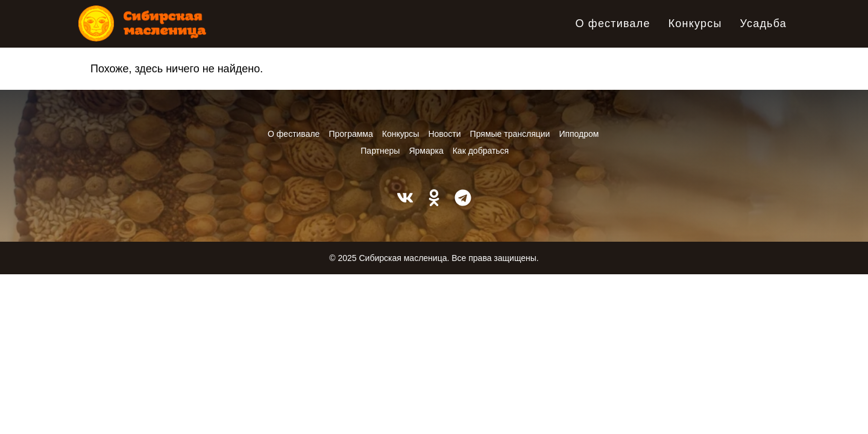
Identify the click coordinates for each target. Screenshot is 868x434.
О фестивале (612, 24)
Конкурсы (695, 24)
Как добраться (481, 151)
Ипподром (579, 134)
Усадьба (763, 24)
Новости (444, 134)
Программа (351, 134)
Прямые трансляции (510, 134)
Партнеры (380, 151)
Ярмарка (426, 151)
